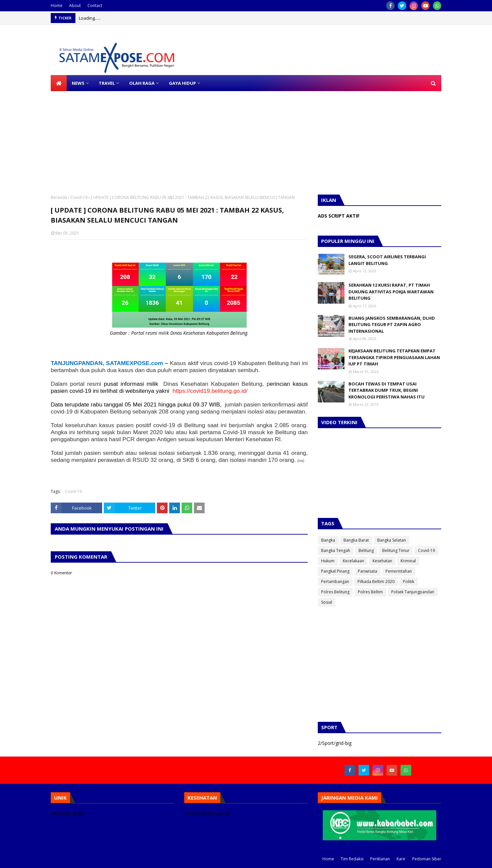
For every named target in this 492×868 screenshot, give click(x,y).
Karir (401, 859)
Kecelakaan (353, 561)
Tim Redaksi (352, 859)
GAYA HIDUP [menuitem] (182, 83)
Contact (95, 6)
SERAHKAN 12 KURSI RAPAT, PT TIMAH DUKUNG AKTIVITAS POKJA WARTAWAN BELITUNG (391, 292)
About (75, 6)
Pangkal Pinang (335, 571)
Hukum (328, 561)
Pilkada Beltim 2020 (376, 582)
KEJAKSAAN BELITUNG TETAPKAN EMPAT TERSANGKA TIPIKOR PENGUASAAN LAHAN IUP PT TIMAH (394, 357)
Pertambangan (335, 582)
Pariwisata (367, 571)
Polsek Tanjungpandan (413, 592)
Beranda (59, 197)
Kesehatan (382, 561)
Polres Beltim (370, 592)
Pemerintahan (399, 571)
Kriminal (408, 561)
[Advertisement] (200, 138)
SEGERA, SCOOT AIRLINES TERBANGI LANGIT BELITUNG (387, 260)
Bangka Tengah (336, 550)
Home (57, 6)
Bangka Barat (356, 540)
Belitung (366, 550)
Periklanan (380, 859)
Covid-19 (79, 197)
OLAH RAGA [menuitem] (142, 83)
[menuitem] (59, 83)
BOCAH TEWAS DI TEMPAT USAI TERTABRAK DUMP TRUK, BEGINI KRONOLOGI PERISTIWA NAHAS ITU (387, 390)
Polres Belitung (335, 592)
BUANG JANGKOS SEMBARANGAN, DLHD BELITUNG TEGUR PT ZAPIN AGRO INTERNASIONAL (392, 325)
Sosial (327, 602)
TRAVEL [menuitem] (107, 83)
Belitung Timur (396, 550)
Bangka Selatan (392, 540)
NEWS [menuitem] (78, 83)
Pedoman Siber (427, 859)
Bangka (328, 540)
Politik (409, 582)
